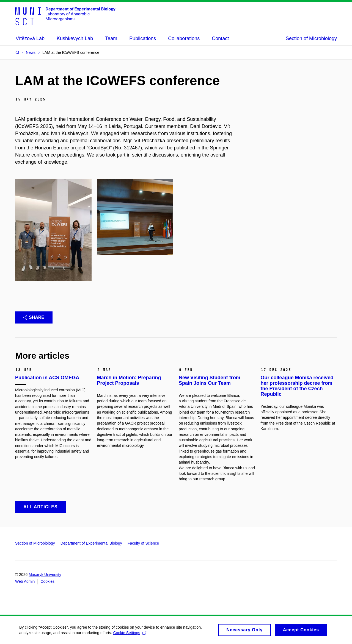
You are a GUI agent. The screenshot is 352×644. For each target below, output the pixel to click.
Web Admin (25, 581)
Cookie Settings (130, 635)
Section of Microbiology (311, 38)
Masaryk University (45, 575)
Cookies (47, 581)
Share (34, 317)
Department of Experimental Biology (91, 543)
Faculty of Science (143, 543)
